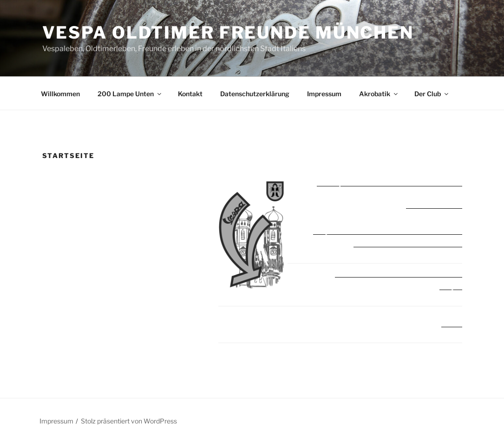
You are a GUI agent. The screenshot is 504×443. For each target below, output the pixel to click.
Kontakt (190, 94)
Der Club (432, 94)
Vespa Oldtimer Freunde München (228, 33)
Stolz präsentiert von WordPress (129, 421)
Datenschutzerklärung (255, 94)
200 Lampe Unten (130, 94)
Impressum (324, 94)
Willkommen (60, 94)
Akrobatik (379, 94)
